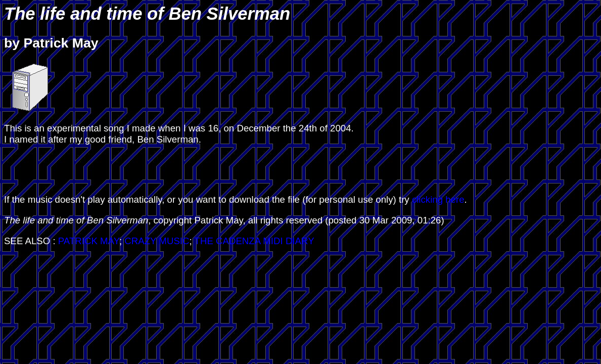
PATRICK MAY (89, 241)
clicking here (438, 199)
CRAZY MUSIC (157, 241)
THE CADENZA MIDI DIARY (255, 241)
